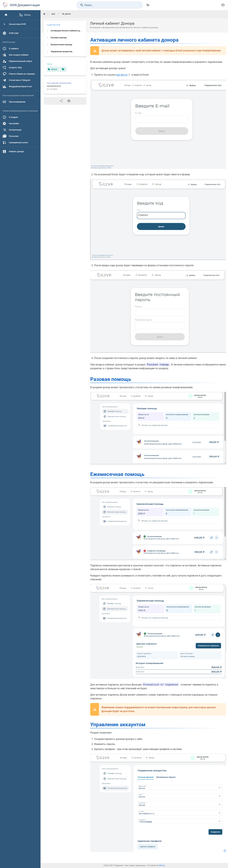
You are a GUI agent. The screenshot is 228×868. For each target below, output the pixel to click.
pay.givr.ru (122, 75)
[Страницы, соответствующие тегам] (63, 69)
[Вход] (223, 5)
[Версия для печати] (69, 101)
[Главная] (6, 15)
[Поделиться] (61, 101)
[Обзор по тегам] (148, 5)
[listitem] (65, 31)
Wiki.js (162, 865)
